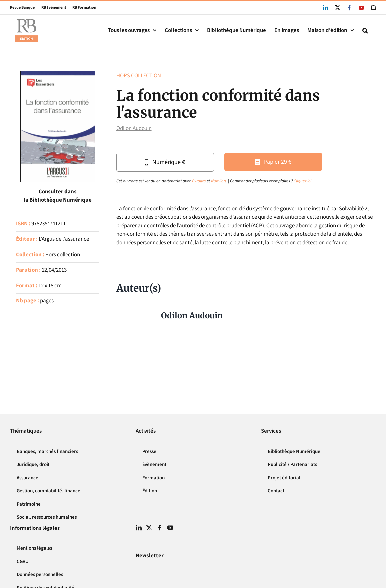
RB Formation (81, 7)
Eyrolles (199, 181)
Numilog (218, 181)
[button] (365, 30)
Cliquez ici (302, 181)
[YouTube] (170, 528)
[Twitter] (149, 528)
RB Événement (50, 7)
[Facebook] (160, 528)
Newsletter (150, 556)
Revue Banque (22, 7)
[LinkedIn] (139, 528)
